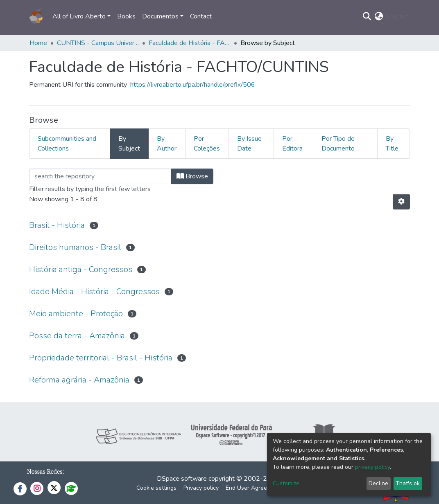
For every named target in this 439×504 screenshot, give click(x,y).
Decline (378, 483)
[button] (379, 16)
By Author (167, 144)
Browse (192, 176)
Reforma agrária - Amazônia (79, 380)
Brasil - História (57, 225)
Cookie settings (156, 488)
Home (38, 43)
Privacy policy (201, 488)
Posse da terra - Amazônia (77, 336)
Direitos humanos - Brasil (75, 247)
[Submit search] (367, 16)
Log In (395, 16)
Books (126, 16)
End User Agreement (253, 488)
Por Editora (292, 144)
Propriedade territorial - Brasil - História (101, 358)
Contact (201, 16)
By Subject (129, 144)
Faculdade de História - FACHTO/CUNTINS (190, 43)
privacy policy (372, 467)
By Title (392, 144)
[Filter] (100, 176)
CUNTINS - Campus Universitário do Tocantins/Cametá (98, 43)
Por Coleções (207, 144)
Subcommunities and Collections (67, 144)
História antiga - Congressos (81, 269)
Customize (286, 483)
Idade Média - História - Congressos (94, 291)
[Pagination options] (401, 202)
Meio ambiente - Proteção (76, 314)
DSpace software (182, 479)
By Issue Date (249, 144)
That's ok (408, 483)
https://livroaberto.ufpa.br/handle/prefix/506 (193, 85)
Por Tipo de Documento (338, 144)
